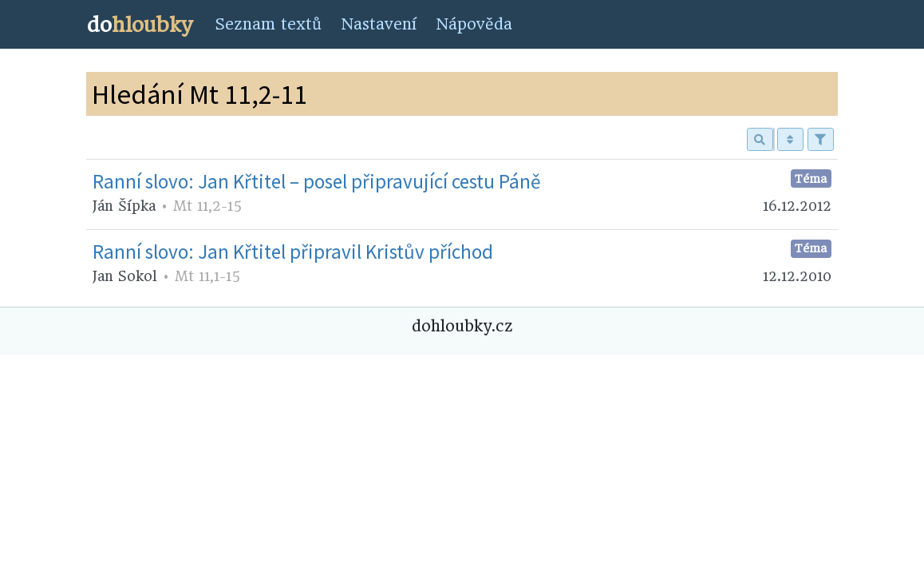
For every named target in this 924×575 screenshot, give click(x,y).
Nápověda (474, 24)
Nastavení (379, 24)
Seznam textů (268, 24)
